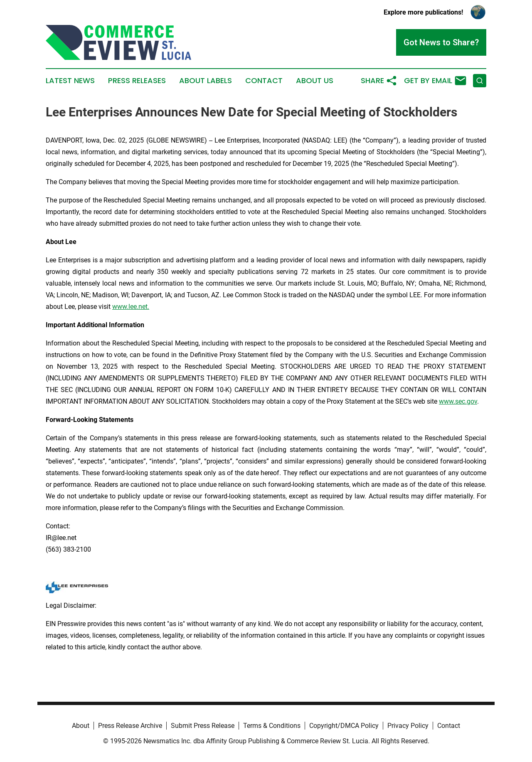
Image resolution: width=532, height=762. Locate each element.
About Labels (206, 81)
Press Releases (137, 81)
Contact (264, 81)
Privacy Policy (408, 726)
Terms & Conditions (272, 726)
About (81, 726)
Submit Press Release (203, 726)
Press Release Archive (130, 726)
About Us (315, 81)
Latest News (70, 81)
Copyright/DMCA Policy (344, 726)
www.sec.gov (458, 401)
